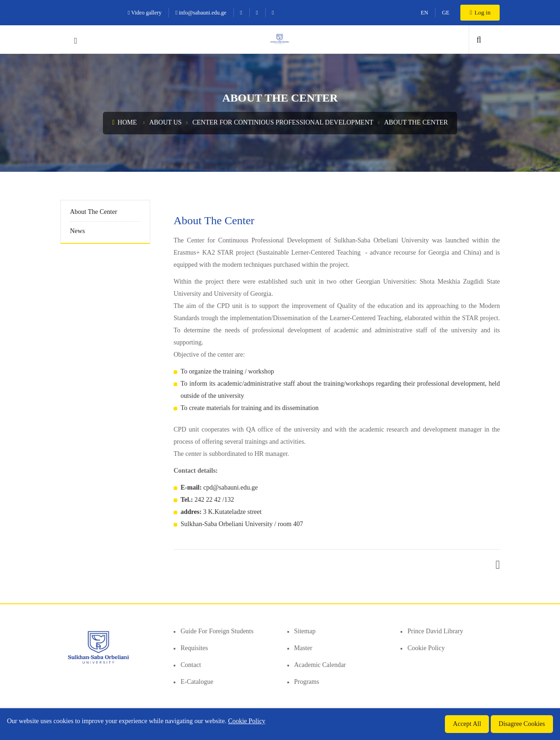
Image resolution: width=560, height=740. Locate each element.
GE (446, 13)
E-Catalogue (197, 682)
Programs (307, 682)
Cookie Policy (426, 648)
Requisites (194, 648)
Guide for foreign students (217, 631)
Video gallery (145, 13)
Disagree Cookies (522, 724)
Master (303, 648)
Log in (480, 12)
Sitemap (305, 631)
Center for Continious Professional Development (283, 122)
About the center (416, 122)
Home (125, 122)
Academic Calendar (320, 665)
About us (165, 122)
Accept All (467, 724)
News (78, 231)
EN (424, 13)
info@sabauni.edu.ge (201, 13)
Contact (191, 665)
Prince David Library (435, 631)
